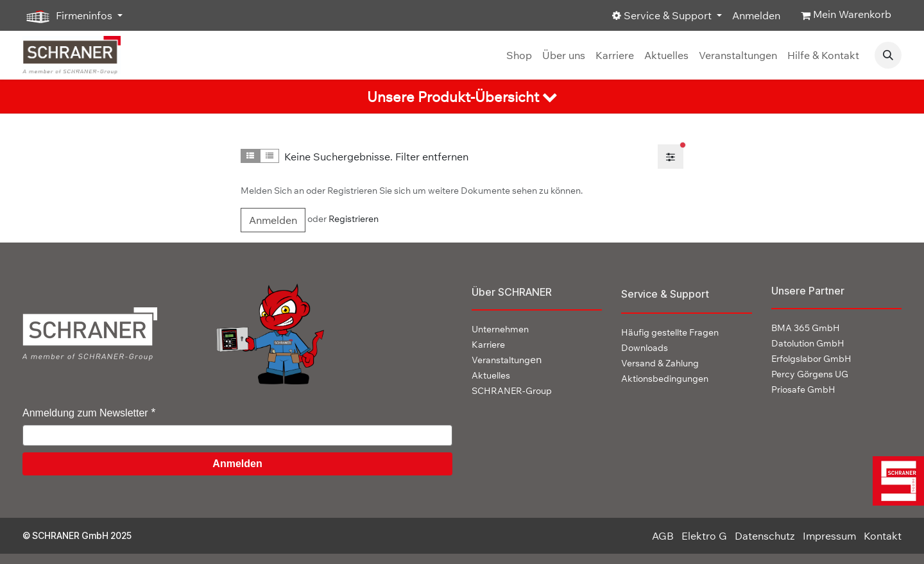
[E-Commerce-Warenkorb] (846, 15)
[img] (895, 481)
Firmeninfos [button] (69, 16)
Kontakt (883, 536)
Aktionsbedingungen (665, 379)
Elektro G (704, 536)
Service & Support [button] (663, 15)
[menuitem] (519, 55)
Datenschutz (765, 536)
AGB (663, 536)
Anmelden (756, 15)
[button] (888, 55)
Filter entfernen (432, 157)
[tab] (462, 97)
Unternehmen (500, 329)
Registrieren (354, 219)
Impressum (829, 536)
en (507, 359)
